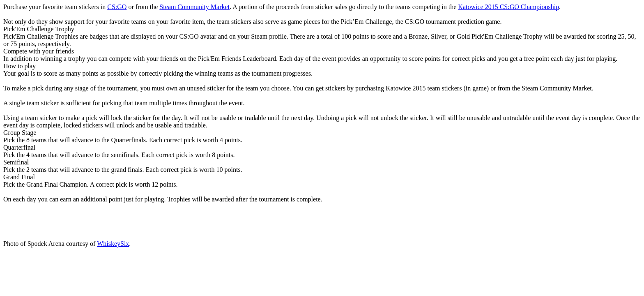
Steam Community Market (194, 7)
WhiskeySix (113, 244)
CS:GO (117, 7)
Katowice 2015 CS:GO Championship (508, 7)
